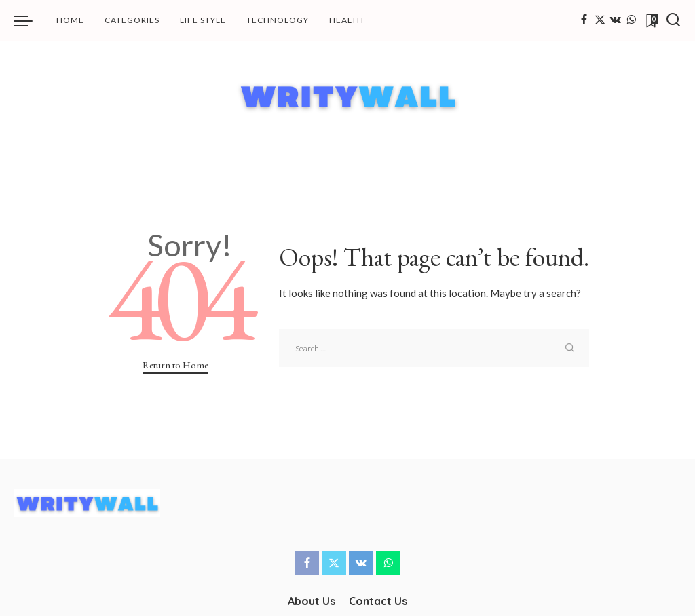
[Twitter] (600, 20)
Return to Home (175, 365)
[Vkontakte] (616, 20)
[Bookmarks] (651, 20)
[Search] (673, 20)
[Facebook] (584, 20)
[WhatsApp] (631, 20)
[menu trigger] (30, 20)
